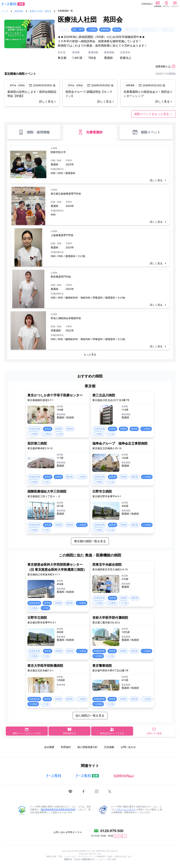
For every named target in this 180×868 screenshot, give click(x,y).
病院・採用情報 (34, 132)
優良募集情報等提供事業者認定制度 (58, 809)
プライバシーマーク (126, 809)
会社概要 (49, 747)
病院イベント (146, 132)
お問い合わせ (128, 747)
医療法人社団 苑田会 (40, 11)
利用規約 (66, 747)
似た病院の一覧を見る (90, 715)
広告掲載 (109, 747)
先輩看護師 (90, 132)
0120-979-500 (112, 831)
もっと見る (90, 354)
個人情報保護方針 (87, 747)
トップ (5, 11)
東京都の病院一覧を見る (90, 541)
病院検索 (19, 11)
